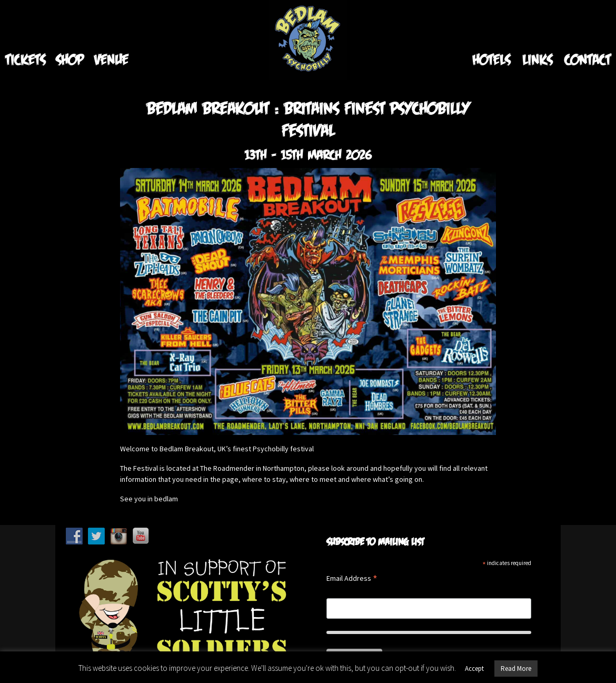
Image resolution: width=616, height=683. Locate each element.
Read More (516, 669)
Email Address (352, 579)
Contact (588, 59)
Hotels (491, 59)
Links (537, 59)
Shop (70, 59)
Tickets (25, 59)
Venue (111, 59)
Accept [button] (474, 669)
